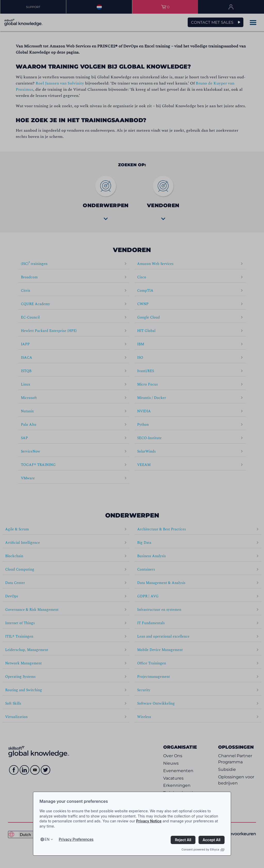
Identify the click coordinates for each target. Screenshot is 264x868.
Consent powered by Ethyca (203, 849)
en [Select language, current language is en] (47, 839)
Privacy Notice (149, 821)
